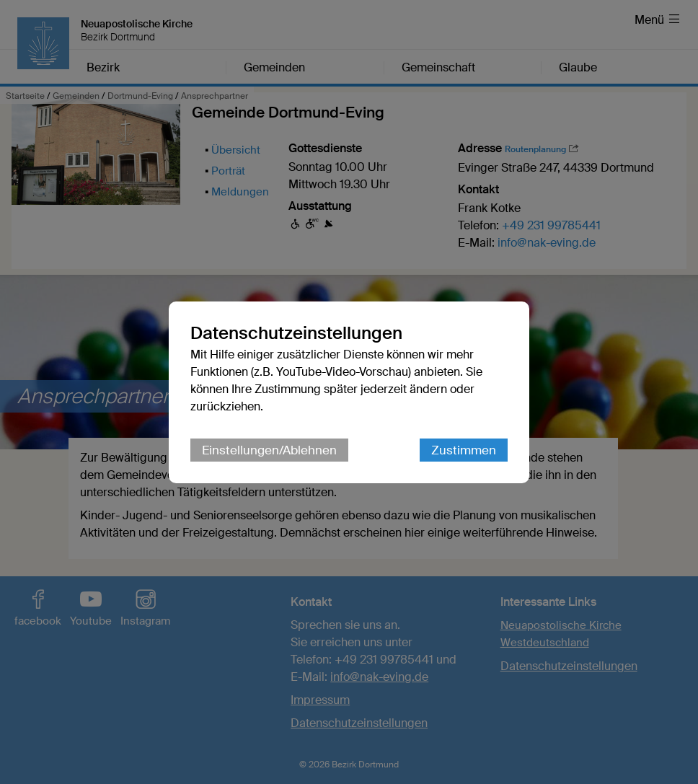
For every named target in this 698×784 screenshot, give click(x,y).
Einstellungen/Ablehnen (269, 450)
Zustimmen (464, 450)
